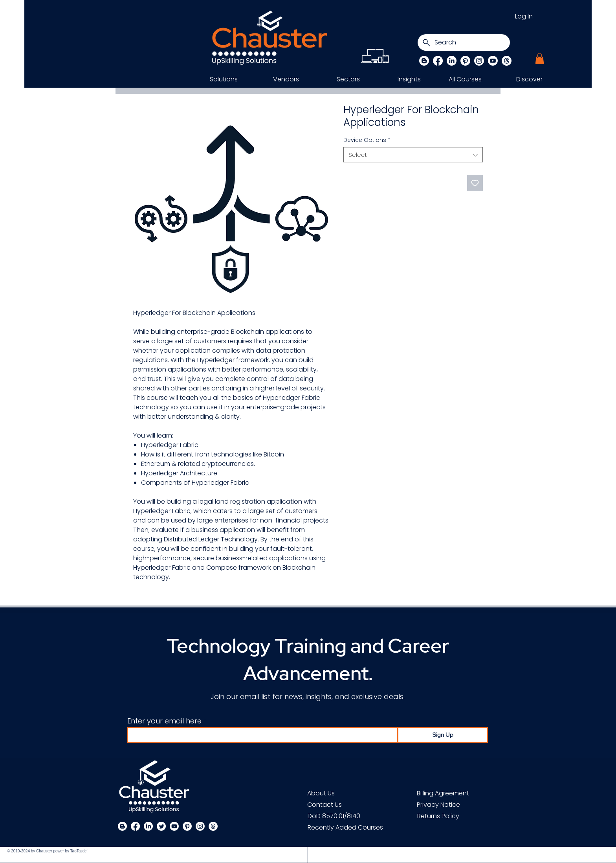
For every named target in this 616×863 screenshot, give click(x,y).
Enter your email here (164, 721)
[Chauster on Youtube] (493, 61)
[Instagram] (479, 61)
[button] (540, 58)
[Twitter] (161, 826)
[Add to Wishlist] (475, 183)
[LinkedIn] (452, 61)
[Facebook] (438, 61)
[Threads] (507, 61)
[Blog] (424, 61)
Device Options (367, 140)
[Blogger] (122, 826)
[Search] (464, 42)
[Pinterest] (465, 61)
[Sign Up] (443, 735)
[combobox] (413, 155)
